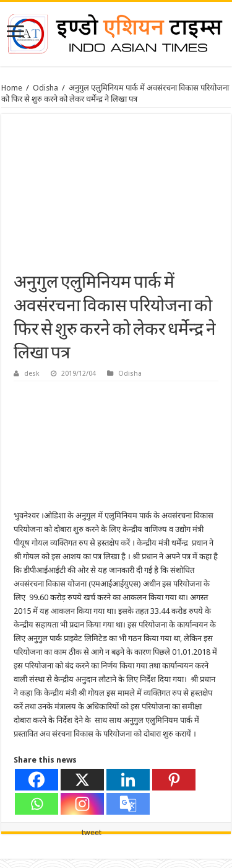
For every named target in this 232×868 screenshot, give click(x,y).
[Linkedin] (128, 780)
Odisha (45, 88)
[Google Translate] (128, 804)
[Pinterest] (174, 780)
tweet (92, 832)
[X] (82, 780)
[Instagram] (82, 804)
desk (32, 374)
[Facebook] (37, 780)
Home (12, 88)
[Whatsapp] (37, 804)
